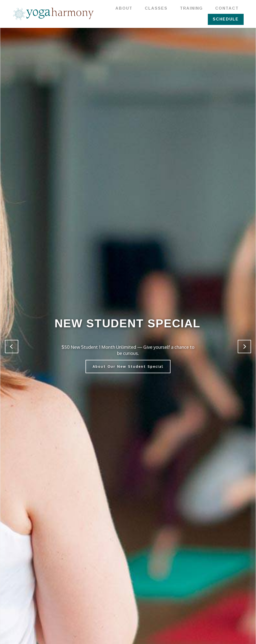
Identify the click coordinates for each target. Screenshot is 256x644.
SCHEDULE (226, 19)
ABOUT (124, 8)
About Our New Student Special (128, 366)
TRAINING (191, 8)
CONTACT (227, 8)
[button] (12, 347)
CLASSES (156, 8)
